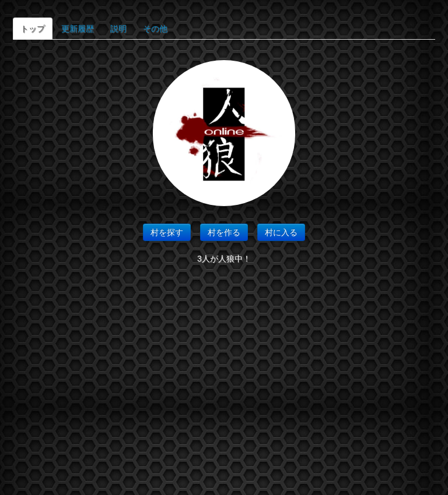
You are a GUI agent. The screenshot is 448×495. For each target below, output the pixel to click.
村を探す (167, 232)
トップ (33, 29)
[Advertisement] (224, 384)
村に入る (281, 232)
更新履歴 (78, 29)
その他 (155, 29)
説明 (118, 29)
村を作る (224, 232)
